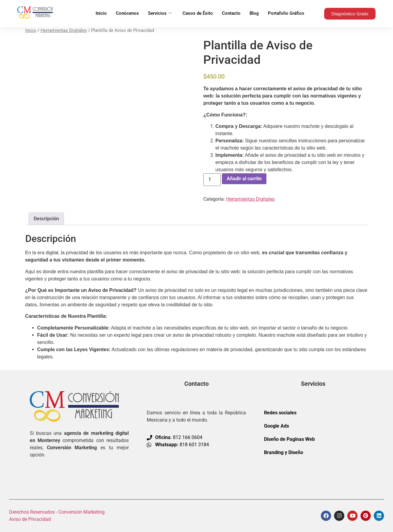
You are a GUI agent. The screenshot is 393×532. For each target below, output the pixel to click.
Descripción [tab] (46, 219)
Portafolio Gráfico (286, 14)
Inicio (101, 14)
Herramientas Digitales (64, 30)
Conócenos (127, 14)
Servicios (160, 14)
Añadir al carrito (244, 179)
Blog (254, 14)
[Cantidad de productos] (212, 180)
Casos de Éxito (198, 14)
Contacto (231, 14)
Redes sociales (280, 413)
